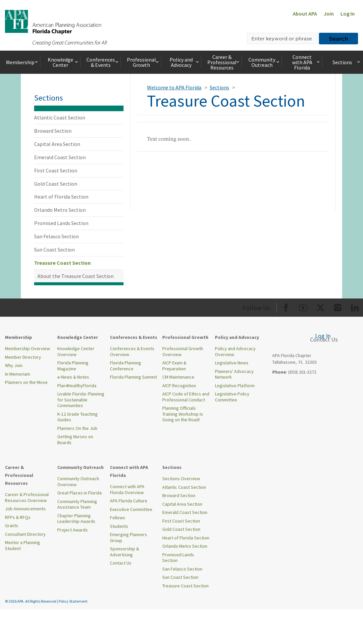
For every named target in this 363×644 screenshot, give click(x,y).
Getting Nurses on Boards (75, 439)
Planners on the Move (26, 382)
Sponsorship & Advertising (125, 552)
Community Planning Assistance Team (77, 504)
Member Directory (23, 357)
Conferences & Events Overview (132, 351)
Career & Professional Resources (224, 62)
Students (119, 526)
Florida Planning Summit (133, 377)
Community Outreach (264, 62)
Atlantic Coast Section (60, 117)
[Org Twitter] (320, 307)
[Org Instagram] (338, 307)
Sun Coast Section (54, 250)
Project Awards (73, 530)
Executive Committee (131, 509)
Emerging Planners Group (129, 537)
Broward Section (53, 131)
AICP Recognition (179, 386)
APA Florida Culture (129, 501)
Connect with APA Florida (307, 62)
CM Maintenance (178, 377)
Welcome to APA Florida (174, 87)
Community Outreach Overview (78, 482)
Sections (347, 62)
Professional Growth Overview (183, 351)
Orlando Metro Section (60, 210)
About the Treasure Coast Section (76, 276)
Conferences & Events (103, 62)
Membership (23, 62)
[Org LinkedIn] (355, 307)
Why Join (14, 365)
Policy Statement (73, 601)
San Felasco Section (56, 236)
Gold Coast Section (56, 184)
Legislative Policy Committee (232, 397)
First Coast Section (56, 170)
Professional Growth (143, 62)
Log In (348, 14)
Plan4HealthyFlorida (77, 386)
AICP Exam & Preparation (174, 366)
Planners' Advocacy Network (234, 374)
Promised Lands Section (61, 223)
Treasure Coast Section (62, 263)
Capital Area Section (57, 144)
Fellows (118, 518)
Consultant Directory (25, 534)
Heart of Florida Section (61, 197)
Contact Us (121, 563)
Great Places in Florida (79, 493)
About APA (305, 14)
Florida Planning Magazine (73, 366)
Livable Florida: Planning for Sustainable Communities (81, 400)
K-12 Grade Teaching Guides (78, 417)
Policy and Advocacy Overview (235, 351)
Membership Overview (27, 348)
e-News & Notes (73, 377)
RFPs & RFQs (18, 517)
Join (329, 14)
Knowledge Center (63, 62)
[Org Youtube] (303, 307)
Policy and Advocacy (185, 62)
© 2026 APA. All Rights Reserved (31, 601)
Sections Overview (181, 479)
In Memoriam (18, 374)
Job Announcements (25, 509)
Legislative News (232, 363)
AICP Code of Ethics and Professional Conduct (186, 397)
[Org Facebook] (286, 307)
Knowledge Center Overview (76, 351)
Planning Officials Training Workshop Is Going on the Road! (183, 414)
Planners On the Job (77, 428)
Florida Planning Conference (126, 366)
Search (338, 38)
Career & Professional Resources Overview (27, 497)
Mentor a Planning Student (23, 545)
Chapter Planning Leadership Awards (76, 519)
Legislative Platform (235, 386)
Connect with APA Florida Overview (127, 489)
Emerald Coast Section (60, 157)
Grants (12, 526)
